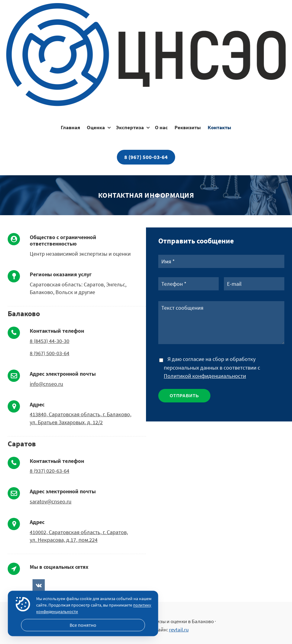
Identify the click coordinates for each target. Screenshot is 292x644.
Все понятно (83, 625)
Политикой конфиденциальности (205, 376)
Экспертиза (130, 127)
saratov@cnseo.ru (51, 501)
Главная (70, 127)
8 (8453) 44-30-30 (50, 341)
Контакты (219, 127)
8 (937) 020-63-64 (50, 471)
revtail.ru (179, 630)
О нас (161, 127)
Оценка (96, 127)
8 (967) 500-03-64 (146, 157)
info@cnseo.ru (46, 384)
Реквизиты (188, 127)
